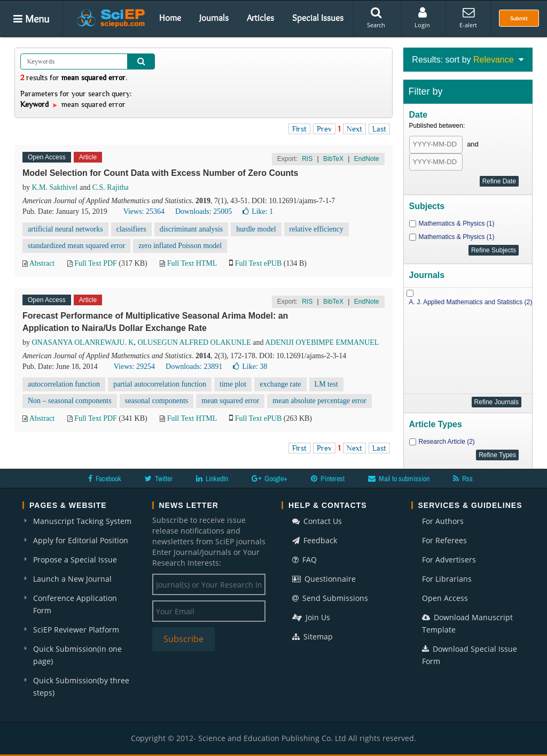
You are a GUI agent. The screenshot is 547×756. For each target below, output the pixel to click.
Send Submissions (330, 598)
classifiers (131, 229)
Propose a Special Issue (75, 560)
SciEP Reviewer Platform (76, 630)
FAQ (304, 560)
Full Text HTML (192, 263)
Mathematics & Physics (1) (457, 223)
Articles (260, 18)
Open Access (445, 598)
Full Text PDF (96, 263)
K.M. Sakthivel (55, 187)
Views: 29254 (134, 367)
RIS (307, 159)
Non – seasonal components (70, 401)
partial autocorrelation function (160, 384)
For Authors (443, 521)
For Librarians (447, 579)
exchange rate (280, 384)
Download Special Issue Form (470, 655)
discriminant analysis (192, 229)
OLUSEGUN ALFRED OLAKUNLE (194, 342)
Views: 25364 (144, 211)
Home (170, 18)
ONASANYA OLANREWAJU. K (83, 342)
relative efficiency (317, 229)
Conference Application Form (75, 604)
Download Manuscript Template (467, 623)
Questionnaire (324, 579)
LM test (326, 384)
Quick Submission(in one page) (77, 655)
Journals (214, 18)
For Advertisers (449, 560)
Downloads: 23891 (194, 367)
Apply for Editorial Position (81, 540)
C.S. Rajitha (111, 187)
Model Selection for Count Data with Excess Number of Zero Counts (161, 173)
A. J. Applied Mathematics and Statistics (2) (471, 302)
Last (379, 129)
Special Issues (318, 18)
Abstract (42, 263)
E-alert (468, 18)
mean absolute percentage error (319, 401)
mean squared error (230, 401)
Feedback (315, 540)
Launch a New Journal (72, 579)
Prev (324, 129)
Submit (519, 18)
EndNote (367, 159)
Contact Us (317, 521)
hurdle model (256, 229)
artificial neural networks (65, 229)
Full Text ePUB (258, 263)
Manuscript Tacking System (82, 521)
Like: (258, 211)
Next (354, 129)
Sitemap (312, 637)
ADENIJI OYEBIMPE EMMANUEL (322, 342)
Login (422, 18)
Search (376, 18)
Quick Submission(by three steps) (81, 686)
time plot (233, 384)
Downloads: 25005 (204, 211)
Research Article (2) (447, 442)
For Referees (444, 540)
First (299, 129)
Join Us (311, 617)
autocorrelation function (64, 384)
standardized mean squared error (76, 246)
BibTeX (333, 159)
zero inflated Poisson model (180, 246)
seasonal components (157, 401)
